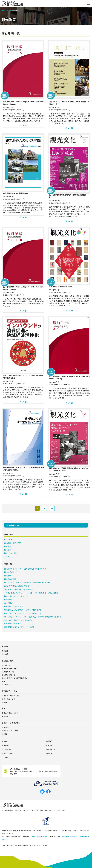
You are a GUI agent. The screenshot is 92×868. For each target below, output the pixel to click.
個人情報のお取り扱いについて (25, 810)
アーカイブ (6, 685)
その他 (7, 557)
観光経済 (8, 550)
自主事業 (5, 651)
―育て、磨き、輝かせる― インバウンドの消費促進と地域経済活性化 (31, 593)
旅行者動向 (8, 539)
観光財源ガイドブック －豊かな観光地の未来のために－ (26, 569)
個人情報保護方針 (8, 810)
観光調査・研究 (8, 661)
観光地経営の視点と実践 (13, 607)
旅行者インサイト (9, 665)
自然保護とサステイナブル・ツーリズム (19, 627)
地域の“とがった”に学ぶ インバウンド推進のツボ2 (23, 610)
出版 (11, 11)
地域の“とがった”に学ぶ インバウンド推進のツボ (23, 613)
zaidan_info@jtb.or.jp (39, 836)
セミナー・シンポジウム (11, 723)
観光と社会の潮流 (11, 553)
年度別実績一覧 (8, 672)
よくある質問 (7, 749)
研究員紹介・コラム (9, 691)
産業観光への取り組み (13, 624)
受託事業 (5, 654)
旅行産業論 (8, 600)
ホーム (5, 11)
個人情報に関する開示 (44, 810)
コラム (4, 702)
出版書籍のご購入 (14, 525)
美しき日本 (8, 603)
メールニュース (8, 753)
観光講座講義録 (10, 579)
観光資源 (8, 546)
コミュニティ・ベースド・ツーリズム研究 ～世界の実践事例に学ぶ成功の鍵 (33, 617)
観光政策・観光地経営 (13, 543)
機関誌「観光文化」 (12, 572)
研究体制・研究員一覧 (10, 696)
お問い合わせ (51, 749)
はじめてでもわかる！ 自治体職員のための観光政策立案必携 (27, 582)
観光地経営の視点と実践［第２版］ (18, 586)
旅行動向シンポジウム (10, 731)
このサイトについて (59, 810)
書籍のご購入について (10, 713)
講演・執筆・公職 (9, 699)
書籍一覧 (5, 716)
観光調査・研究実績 (9, 668)
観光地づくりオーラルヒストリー (17, 596)
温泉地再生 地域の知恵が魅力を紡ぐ (18, 620)
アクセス (49, 753)
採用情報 (5, 757)
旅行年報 (8, 576)
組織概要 (5, 745)
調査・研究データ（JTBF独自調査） (16, 678)
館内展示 (5, 741)
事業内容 (5, 646)
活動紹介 (49, 741)
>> (52, 508)
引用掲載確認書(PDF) (70, 836)
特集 (3, 681)
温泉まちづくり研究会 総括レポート (18, 589)
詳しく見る (24, 126)
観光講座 (5, 727)
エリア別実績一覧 (9, 675)
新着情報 (49, 745)
